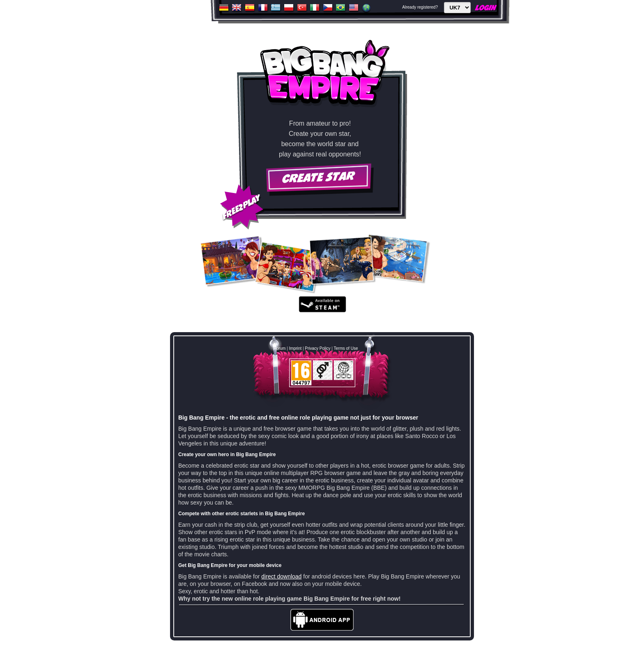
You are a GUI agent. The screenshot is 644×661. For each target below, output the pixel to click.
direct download (281, 576)
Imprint (296, 348)
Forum (280, 348)
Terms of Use (346, 348)
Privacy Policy (317, 348)
